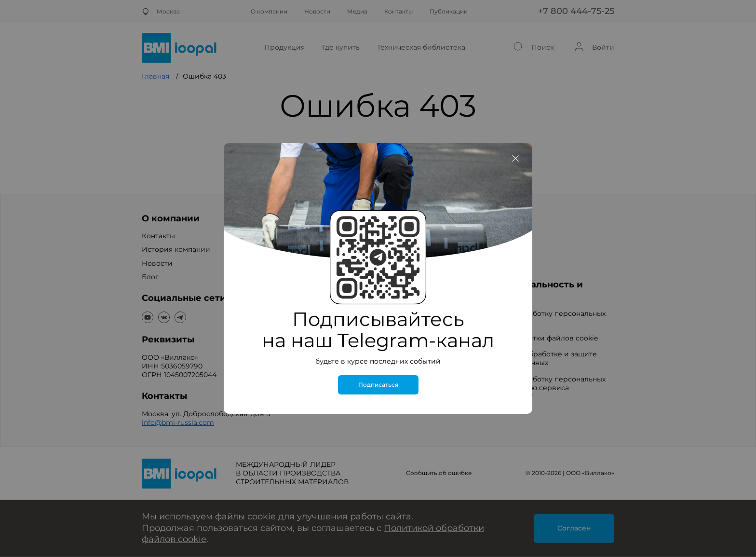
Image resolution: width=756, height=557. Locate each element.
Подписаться (378, 385)
